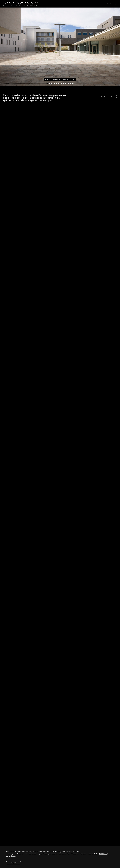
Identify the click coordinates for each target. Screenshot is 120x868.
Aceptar (13, 863)
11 (71, 83)
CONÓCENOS (107, 97)
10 (68, 83)
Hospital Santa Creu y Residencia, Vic (60, 79)
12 (73, 83)
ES (108, 4)
